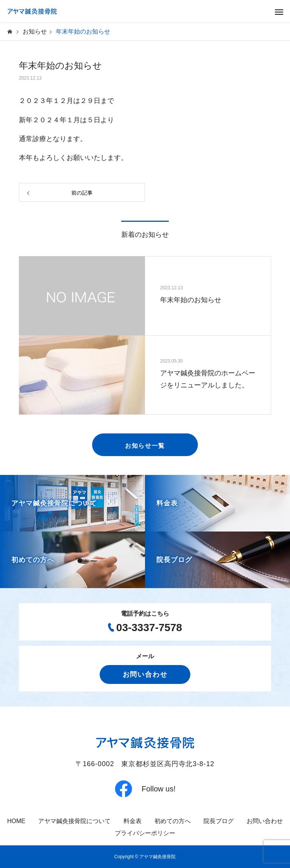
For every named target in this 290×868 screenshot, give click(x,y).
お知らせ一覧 (145, 446)
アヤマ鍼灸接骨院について (74, 821)
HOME (16, 821)
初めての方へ (173, 821)
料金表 (133, 821)
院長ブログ (219, 821)
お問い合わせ (145, 674)
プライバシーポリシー (145, 833)
